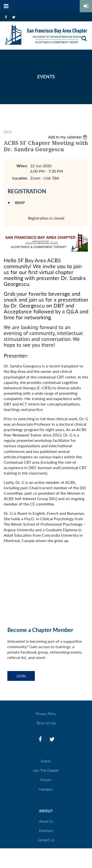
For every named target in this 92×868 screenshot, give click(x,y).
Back (8, 131)
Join (21, 676)
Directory (46, 831)
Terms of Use (46, 723)
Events (46, 761)
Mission (46, 780)
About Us (46, 821)
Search (84, 38)
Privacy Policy (46, 714)
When (22, 166)
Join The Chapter (46, 770)
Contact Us (46, 840)
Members (46, 789)
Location (20, 178)
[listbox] (68, 137)
